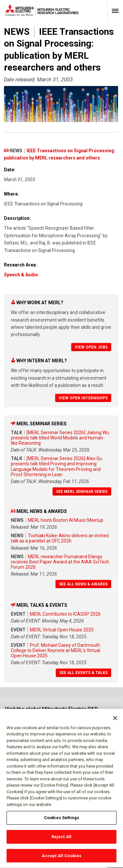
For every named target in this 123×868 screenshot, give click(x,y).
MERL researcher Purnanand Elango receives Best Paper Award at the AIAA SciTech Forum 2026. (60, 562)
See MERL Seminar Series (82, 492)
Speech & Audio (21, 275)
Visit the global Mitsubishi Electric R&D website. (51, 712)
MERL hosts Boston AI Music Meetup (66, 520)
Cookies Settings (61, 821)
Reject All (61, 840)
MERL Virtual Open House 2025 (62, 630)
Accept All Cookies (61, 859)
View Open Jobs (91, 347)
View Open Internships (83, 398)
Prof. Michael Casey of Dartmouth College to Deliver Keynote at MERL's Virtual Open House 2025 (55, 650)
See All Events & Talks (83, 673)
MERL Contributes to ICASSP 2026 (65, 614)
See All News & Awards (83, 584)
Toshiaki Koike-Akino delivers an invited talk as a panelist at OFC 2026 (60, 538)
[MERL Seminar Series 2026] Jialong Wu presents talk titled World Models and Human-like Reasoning (60, 438)
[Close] (115, 721)
